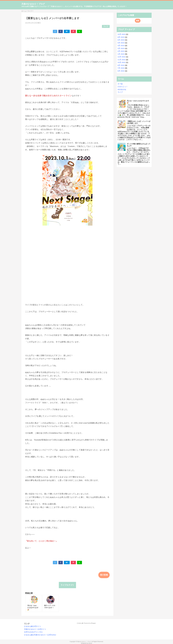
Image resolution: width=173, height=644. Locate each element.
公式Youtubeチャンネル (33, 632)
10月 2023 (122, 34)
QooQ (90, 643)
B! (67, 31)
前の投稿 (104, 575)
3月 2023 (121, 48)
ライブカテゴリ (67, 585)
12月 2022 (122, 57)
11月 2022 (122, 60)
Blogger (93, 623)
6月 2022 (121, 71)
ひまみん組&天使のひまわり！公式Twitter (40, 635)
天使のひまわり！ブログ (33, 4)
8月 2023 (121, 37)
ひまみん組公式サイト (32, 626)
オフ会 (120, 84)
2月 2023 (121, 51)
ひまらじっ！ (123, 87)
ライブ (106, 26)
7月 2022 (121, 68)
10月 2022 (122, 62)
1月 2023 (121, 54)
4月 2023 (121, 46)
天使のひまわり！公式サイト (35, 629)
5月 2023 (121, 43)
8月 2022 (121, 65)
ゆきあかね (122, 89)
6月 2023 (121, 40)
